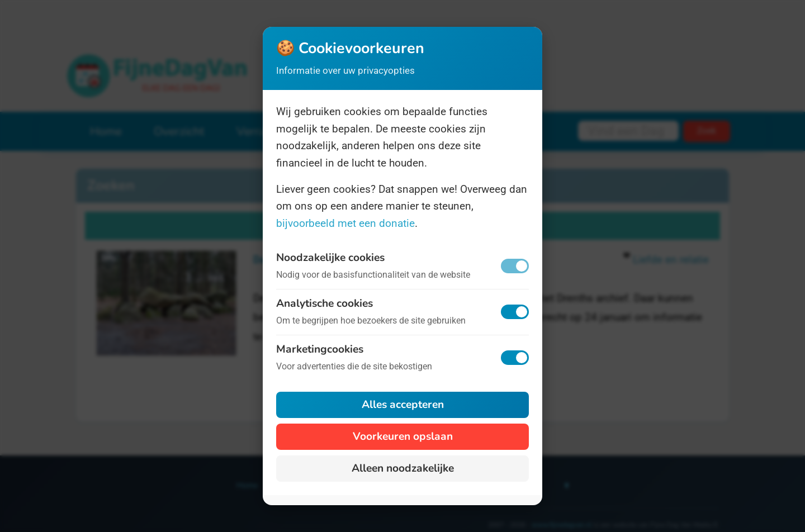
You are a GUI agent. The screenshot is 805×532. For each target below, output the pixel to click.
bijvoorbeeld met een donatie (345, 223)
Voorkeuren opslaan (403, 436)
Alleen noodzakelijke (403, 468)
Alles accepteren (403, 405)
